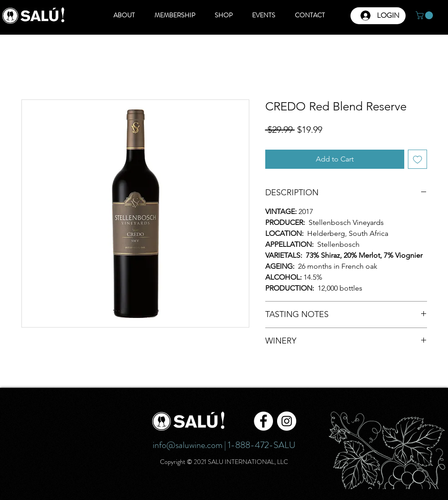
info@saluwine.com (188, 445)
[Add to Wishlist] (417, 159)
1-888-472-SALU (262, 445)
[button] (425, 15)
